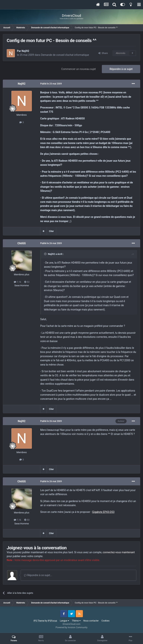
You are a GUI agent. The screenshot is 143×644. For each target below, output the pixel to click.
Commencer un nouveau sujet (78, 69)
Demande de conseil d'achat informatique (65, 55)
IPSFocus (52, 621)
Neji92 (25, 51)
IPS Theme (39, 621)
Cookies (105, 621)
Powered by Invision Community (72, 627)
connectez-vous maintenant (119, 552)
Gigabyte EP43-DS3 (103, 512)
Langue (65, 621)
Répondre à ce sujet (121, 69)
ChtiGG (22, 243)
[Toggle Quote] (46, 254)
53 (27, 282)
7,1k (18, 282)
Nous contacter (91, 621)
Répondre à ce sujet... (38, 575)
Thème (76, 621)
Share (103, 53)
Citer (51, 231)
